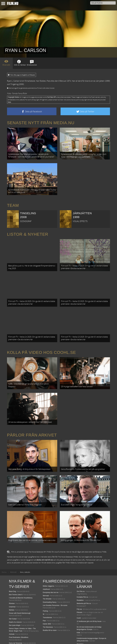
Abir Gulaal (13, 603)
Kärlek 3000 (47, 608)
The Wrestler (47, 583)
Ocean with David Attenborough (20, 597)
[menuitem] (4, 557)
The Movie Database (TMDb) (68, 541)
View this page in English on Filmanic (22, 75)
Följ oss (79, 593)
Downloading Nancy (50, 586)
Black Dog (12, 575)
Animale (12, 618)
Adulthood (46, 573)
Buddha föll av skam (50, 614)
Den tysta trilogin (15, 609)
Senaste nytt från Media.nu (41, 123)
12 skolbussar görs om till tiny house (89, 605)
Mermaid (46, 580)
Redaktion (80, 584)
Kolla (78, 617)
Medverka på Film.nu (84, 588)
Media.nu (80, 631)
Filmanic (80, 596)
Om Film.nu (81, 575)
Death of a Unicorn (15, 606)
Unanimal (12, 591)
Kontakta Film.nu (83, 581)
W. (44, 598)
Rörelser (12, 588)
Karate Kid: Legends (16, 639)
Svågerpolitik (81, 637)
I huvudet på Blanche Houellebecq (21, 582)
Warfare (12, 594)
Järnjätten (100, 81)
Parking (45, 595)
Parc (44, 605)
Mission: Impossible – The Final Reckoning (24, 630)
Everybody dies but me (51, 576)
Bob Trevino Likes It (16, 579)
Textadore (80, 628)
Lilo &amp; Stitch (15, 636)
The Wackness (48, 611)
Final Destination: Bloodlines (19, 621)
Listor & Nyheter (28, 231)
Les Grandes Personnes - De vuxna (55, 589)
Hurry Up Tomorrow (16, 627)
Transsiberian (47, 602)
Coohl (79, 602)
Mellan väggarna (48, 570)
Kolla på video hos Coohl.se (42, 345)
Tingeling (14, 84)
